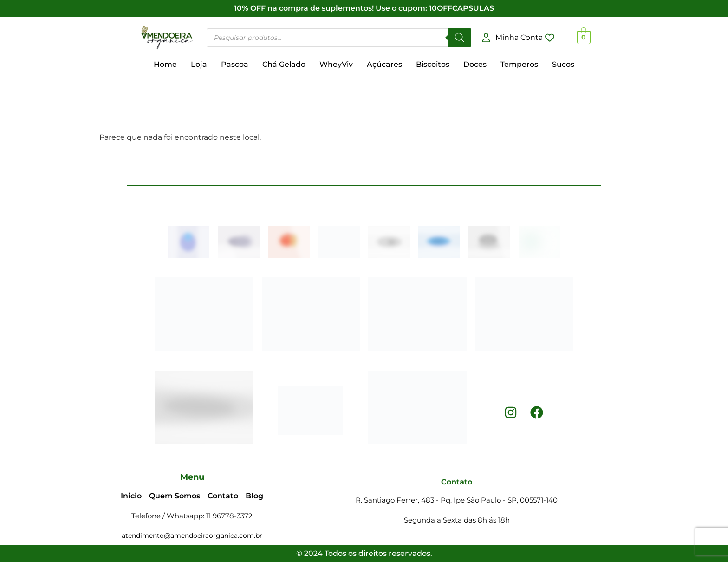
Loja (199, 64)
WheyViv (336, 64)
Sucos (563, 64)
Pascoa (235, 64)
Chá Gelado (284, 64)
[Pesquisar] (460, 38)
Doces (475, 64)
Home (165, 64)
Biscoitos (433, 64)
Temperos (519, 64)
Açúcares (384, 64)
